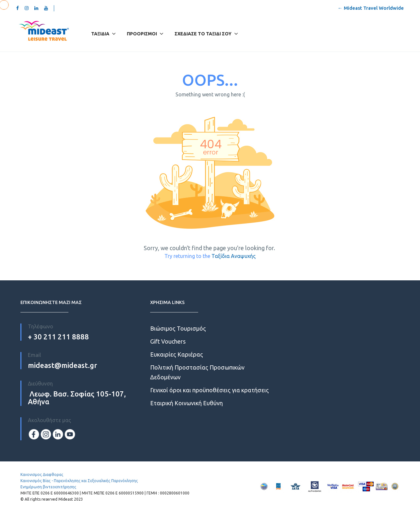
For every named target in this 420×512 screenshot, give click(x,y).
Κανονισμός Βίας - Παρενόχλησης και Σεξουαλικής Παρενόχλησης (79, 481)
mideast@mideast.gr (62, 365)
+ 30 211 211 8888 (58, 337)
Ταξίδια (100, 34)
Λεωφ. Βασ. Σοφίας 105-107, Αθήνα (77, 398)
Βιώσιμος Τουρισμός (178, 328)
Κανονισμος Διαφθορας (42, 475)
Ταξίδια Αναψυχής (234, 256)
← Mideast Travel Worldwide (371, 8)
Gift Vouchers (168, 341)
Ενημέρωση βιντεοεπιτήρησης (48, 487)
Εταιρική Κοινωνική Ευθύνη (186, 403)
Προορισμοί (145, 34)
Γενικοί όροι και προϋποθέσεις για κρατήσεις (210, 390)
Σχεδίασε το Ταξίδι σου (203, 34)
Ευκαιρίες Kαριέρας (177, 354)
